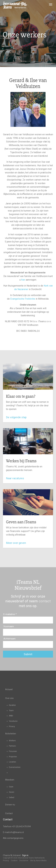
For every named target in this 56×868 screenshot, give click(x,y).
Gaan (11, 787)
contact (45, 601)
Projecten (13, 757)
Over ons (9, 698)
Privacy (12, 726)
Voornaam (9, 626)
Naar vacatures (16, 478)
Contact (9, 813)
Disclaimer (24, 861)
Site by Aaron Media (38, 861)
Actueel (9, 689)
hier (23, 280)
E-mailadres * (10, 614)
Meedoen (10, 780)
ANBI (11, 716)
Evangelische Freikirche (23, 299)
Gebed (12, 797)
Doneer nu (10, 805)
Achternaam (9, 639)
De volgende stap (17, 417)
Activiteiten (11, 734)
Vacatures (13, 721)
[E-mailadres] (28, 620)
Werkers (12, 741)
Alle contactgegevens (13, 838)
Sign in (25, 855)
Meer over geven (17, 543)
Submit (28, 654)
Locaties (12, 762)
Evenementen (15, 767)
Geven (12, 792)
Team (11, 711)
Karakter (12, 705)
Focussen (13, 751)
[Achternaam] (28, 644)
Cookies (14, 861)
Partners (12, 746)
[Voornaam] (28, 632)
